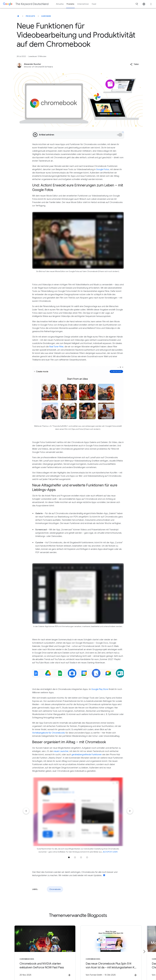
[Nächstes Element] (130, 811)
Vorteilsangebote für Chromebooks (49, 733)
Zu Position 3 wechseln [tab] (81, 857)
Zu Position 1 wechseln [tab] (69, 857)
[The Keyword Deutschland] (18, 16)
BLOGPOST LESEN (110, 852)
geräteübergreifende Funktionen (87, 755)
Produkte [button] (70, 4)
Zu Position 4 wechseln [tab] (87, 857)
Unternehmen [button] (83, 4)
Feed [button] (94, 4)
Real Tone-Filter (56, 347)
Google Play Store (100, 689)
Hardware (46, 16)
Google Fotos (103, 169)
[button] (134, 64)
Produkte (30, 16)
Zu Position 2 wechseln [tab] (75, 857)
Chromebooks (55, 889)
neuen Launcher (61, 751)
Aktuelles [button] (60, 4)
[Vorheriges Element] (26, 811)
